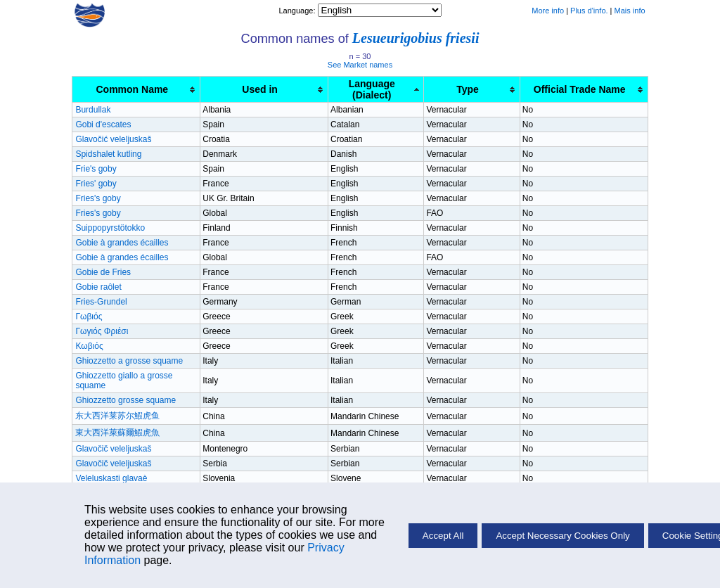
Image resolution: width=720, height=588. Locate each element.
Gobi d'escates (103, 124)
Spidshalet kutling (108, 154)
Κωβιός (89, 346)
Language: (298, 11)
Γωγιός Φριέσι (102, 331)
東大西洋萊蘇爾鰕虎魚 (117, 433)
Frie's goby (96, 169)
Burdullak (93, 110)
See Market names (360, 65)
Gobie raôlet (98, 287)
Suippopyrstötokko (110, 228)
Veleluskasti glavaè (111, 478)
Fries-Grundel (101, 302)
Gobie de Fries (103, 272)
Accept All (443, 536)
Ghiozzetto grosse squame (126, 400)
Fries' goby (96, 184)
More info (548, 11)
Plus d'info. (589, 11)
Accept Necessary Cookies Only (562, 536)
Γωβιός (89, 317)
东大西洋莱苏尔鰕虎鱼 (117, 416)
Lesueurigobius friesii (416, 38)
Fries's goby (98, 198)
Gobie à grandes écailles (122, 243)
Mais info (630, 11)
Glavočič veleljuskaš (113, 449)
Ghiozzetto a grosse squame (129, 361)
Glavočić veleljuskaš (113, 139)
